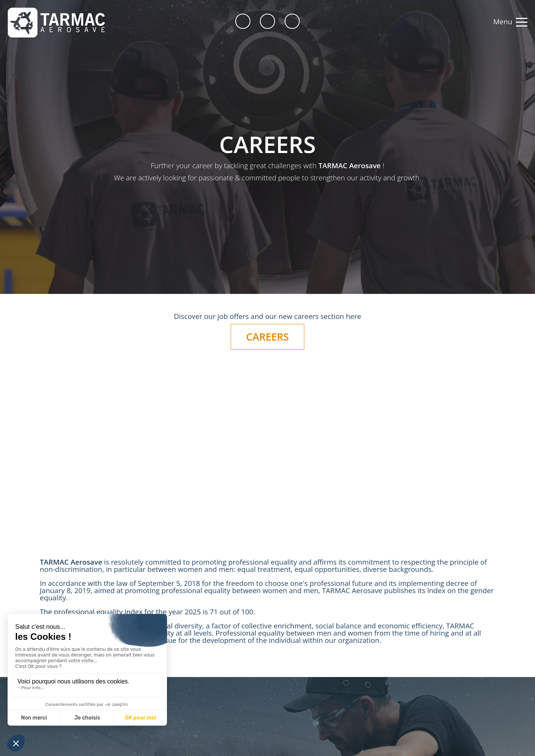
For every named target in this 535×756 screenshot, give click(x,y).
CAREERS (268, 337)
